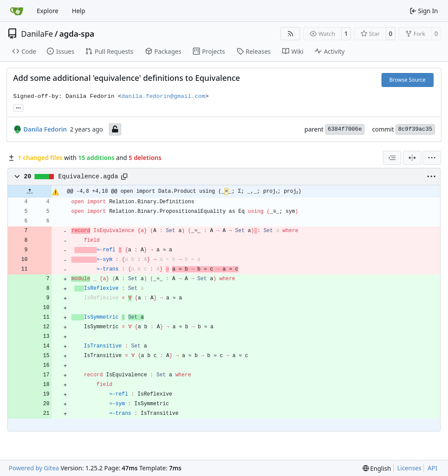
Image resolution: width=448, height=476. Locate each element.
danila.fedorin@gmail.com (163, 96)
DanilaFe (37, 34)
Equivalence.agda (88, 177)
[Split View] (412, 158)
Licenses (409, 468)
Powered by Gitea (34, 468)
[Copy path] (124, 177)
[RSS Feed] (290, 34)
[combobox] (392, 158)
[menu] (432, 158)
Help (79, 11)
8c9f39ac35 (415, 129)
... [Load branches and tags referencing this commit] (18, 107)
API (432, 468)
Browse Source (408, 80)
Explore (47, 11)
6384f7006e (345, 129)
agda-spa (77, 34)
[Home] (17, 11)
